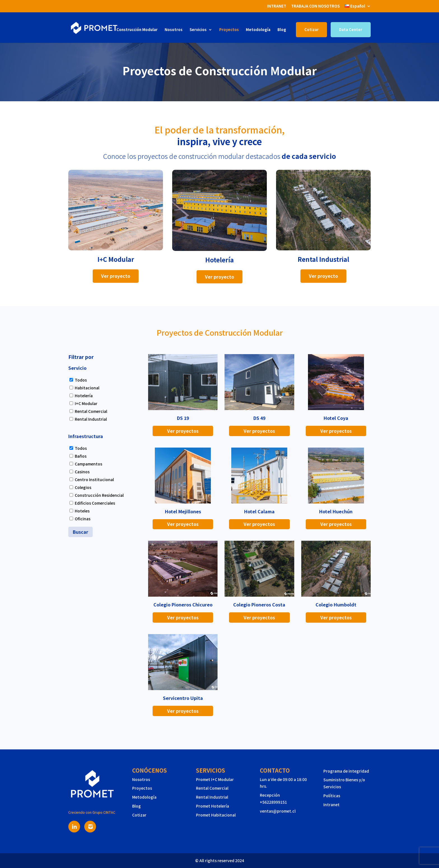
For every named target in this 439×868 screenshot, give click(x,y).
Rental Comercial (91, 411)
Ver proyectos (183, 431)
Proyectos (229, 30)
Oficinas (83, 519)
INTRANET (277, 6)
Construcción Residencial (99, 495)
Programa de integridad (346, 771)
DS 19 (183, 418)
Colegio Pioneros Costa (259, 604)
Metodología (258, 30)
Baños (81, 456)
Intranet (331, 805)
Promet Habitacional (216, 815)
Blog (282, 30)
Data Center (351, 30)
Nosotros (174, 30)
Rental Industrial (91, 419)
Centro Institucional (94, 479)
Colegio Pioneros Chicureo (183, 604)
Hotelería (84, 396)
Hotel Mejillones (183, 511)
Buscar (80, 532)
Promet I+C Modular (215, 779)
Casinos (82, 472)
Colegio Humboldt (336, 604)
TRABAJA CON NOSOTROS (315, 6)
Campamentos (88, 464)
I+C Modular (86, 403)
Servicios (198, 30)
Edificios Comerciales (95, 503)
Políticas (332, 796)
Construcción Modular (137, 30)
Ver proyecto (116, 276)
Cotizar (311, 30)
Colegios (83, 487)
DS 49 (259, 418)
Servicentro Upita (183, 698)
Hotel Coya (336, 418)
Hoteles (82, 511)
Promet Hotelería (213, 806)
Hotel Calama (259, 511)
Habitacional (87, 388)
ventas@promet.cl (278, 811)
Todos (81, 380)
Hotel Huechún (336, 511)
